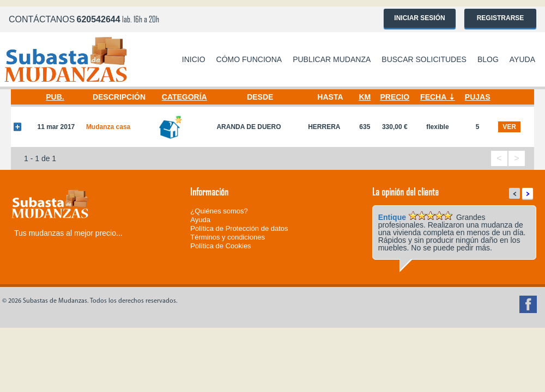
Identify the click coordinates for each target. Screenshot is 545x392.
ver (509, 127)
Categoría (184, 97)
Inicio (194, 59)
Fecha (433, 97)
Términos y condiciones (228, 237)
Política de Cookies (220, 246)
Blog (488, 59)
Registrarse (501, 18)
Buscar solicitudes (424, 59)
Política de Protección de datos (239, 228)
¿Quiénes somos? (219, 211)
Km (365, 97)
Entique (392, 217)
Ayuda (522, 59)
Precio (395, 97)
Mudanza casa (108, 127)
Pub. (55, 97)
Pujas (478, 97)
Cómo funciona (249, 59)
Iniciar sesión (419, 18)
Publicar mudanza (332, 59)
